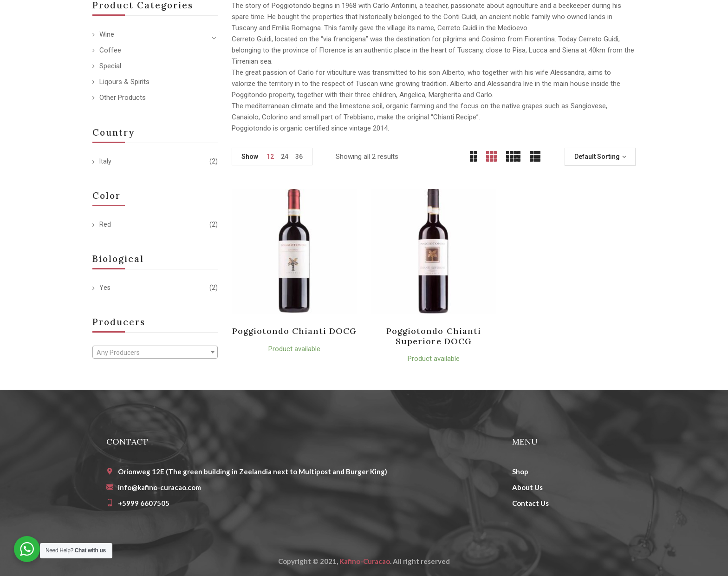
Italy (105, 161)
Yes (105, 288)
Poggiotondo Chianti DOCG (295, 331)
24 (285, 157)
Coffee (110, 50)
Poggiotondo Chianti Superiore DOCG (434, 336)
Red (105, 224)
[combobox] (155, 352)
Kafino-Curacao (365, 561)
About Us (527, 487)
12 (270, 157)
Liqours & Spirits (124, 82)
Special (110, 66)
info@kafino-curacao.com (159, 487)
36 (299, 157)
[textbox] (155, 353)
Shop (520, 471)
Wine (107, 34)
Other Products (123, 98)
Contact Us (530, 503)
